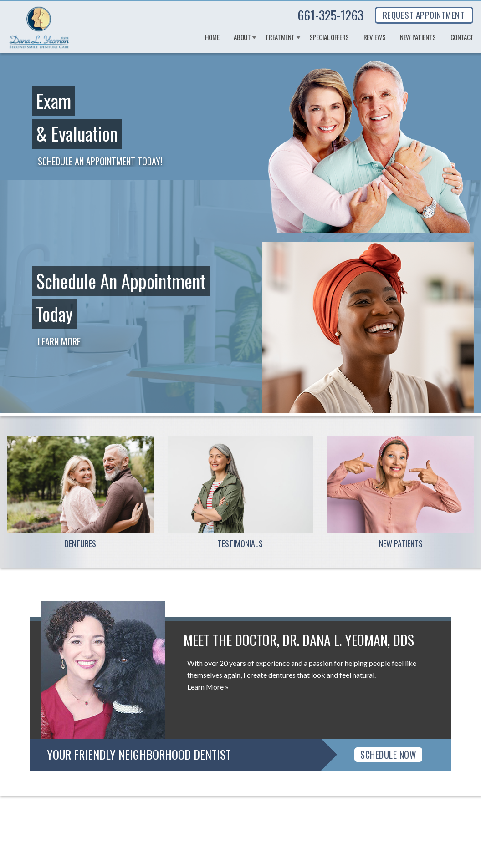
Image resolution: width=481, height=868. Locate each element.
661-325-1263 (330, 15)
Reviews (374, 37)
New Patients (418, 37)
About (242, 37)
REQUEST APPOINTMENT (423, 15)
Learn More (59, 341)
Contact (462, 37)
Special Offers (329, 37)
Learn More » (208, 687)
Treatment (280, 37)
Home (212, 37)
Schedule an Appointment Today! (100, 161)
